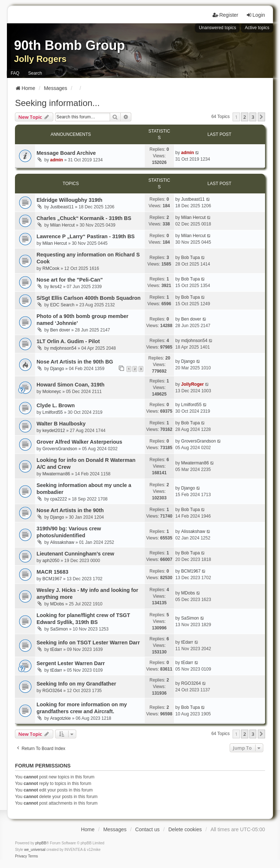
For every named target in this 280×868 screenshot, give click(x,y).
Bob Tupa (190, 258)
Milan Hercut (63, 225)
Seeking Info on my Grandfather (76, 684)
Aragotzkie (61, 718)
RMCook (51, 268)
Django (57, 369)
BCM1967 (52, 579)
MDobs (57, 604)
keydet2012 (54, 431)
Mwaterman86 (56, 474)
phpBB (41, 843)
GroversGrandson (60, 449)
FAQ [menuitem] (15, 73)
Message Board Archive (66, 153)
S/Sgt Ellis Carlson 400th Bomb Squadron (88, 298)
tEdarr (56, 649)
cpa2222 (59, 499)
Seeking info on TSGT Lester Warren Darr (88, 643)
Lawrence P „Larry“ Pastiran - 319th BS (85, 236)
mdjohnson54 (63, 348)
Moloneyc (52, 392)
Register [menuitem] (225, 15)
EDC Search (63, 305)
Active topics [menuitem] (257, 28)
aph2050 (51, 561)
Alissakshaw (62, 542)
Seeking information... (57, 103)
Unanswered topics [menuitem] (217, 28)
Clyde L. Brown (56, 405)
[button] (261, 117)
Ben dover (60, 330)
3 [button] (253, 117)
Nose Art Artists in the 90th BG (75, 362)
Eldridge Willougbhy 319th (69, 200)
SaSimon (59, 629)
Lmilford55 (52, 412)
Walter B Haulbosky (61, 424)
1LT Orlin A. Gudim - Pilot (68, 341)
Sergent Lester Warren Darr (71, 663)
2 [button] (244, 117)
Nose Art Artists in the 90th (70, 510)
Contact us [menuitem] (147, 829)
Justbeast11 (62, 207)
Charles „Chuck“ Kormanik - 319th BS (84, 218)
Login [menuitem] (256, 15)
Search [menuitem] (35, 73)
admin (57, 160)
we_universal (35, 850)
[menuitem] (21, 856)
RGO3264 (52, 691)
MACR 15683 (52, 572)
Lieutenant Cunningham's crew (75, 554)
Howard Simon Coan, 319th (70, 385)
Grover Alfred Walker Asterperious (79, 442)
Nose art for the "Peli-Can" (70, 280)
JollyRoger (192, 384)
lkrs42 (56, 287)
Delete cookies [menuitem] (185, 829)
